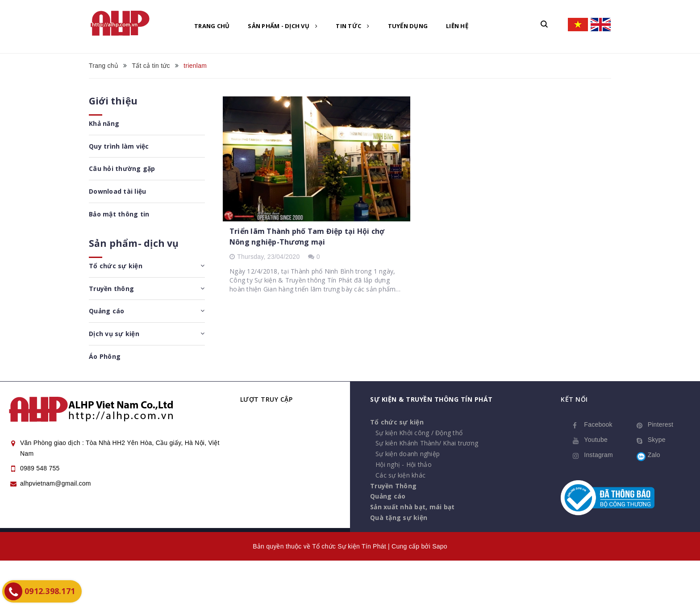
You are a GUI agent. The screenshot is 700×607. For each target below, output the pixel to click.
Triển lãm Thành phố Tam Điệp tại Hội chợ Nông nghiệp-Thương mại (307, 237)
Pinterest (661, 424)
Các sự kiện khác (400, 475)
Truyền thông (111, 289)
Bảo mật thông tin (119, 214)
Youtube (596, 440)
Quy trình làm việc (119, 146)
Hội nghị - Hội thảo (404, 464)
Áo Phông (105, 356)
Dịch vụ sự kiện (114, 334)
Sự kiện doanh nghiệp (408, 454)
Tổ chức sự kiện (116, 266)
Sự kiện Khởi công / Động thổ (419, 433)
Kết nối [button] (574, 399)
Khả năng (104, 123)
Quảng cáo (106, 311)
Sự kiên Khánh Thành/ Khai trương (427, 443)
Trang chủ (212, 26)
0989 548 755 (40, 468)
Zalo (654, 455)
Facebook (598, 424)
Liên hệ (457, 26)
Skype (657, 440)
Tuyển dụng (408, 26)
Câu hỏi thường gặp (122, 168)
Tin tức (352, 26)
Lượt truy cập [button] (267, 399)
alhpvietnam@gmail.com (56, 483)
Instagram (598, 455)
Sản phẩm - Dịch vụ (283, 26)
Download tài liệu (117, 191)
